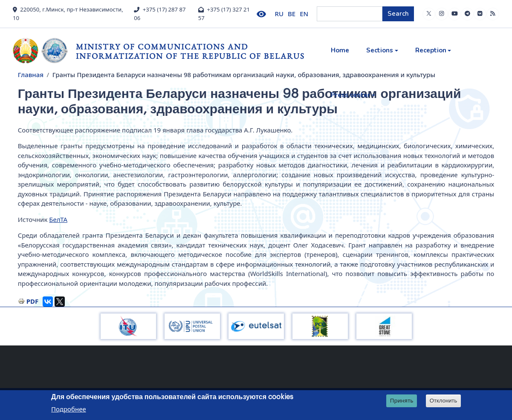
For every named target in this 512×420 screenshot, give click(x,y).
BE (292, 14)
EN (304, 14)
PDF (33, 301)
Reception (431, 50)
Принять (402, 400)
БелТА (58, 219)
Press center (350, 95)
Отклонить (444, 401)
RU (279, 14)
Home (340, 50)
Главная (31, 75)
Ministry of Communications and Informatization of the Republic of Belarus (190, 51)
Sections (380, 50)
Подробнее (69, 409)
